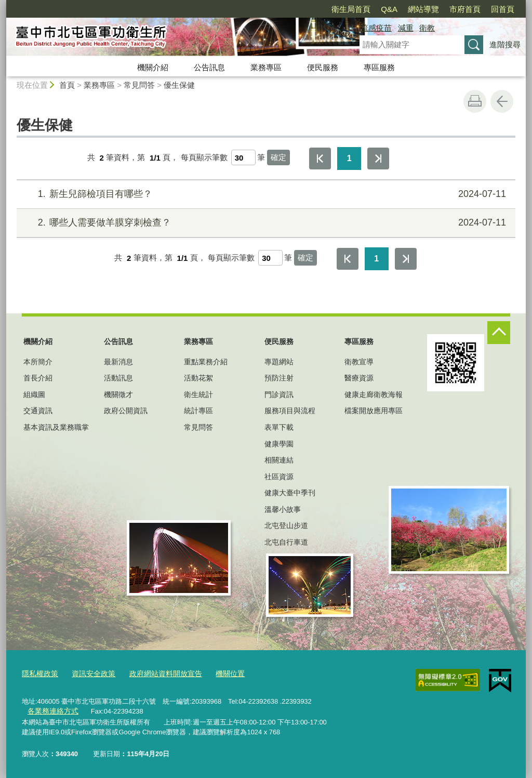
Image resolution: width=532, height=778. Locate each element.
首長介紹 (38, 378)
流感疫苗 (376, 28)
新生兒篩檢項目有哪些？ (265, 194)
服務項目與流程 (290, 411)
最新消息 (118, 362)
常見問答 (139, 85)
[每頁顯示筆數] (243, 157)
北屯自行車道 (286, 542)
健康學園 (279, 444)
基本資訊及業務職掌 (56, 427)
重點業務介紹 (206, 362)
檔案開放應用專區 (374, 411)
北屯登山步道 (286, 525)
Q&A (389, 9)
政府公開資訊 (126, 411)
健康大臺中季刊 (290, 493)
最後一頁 (378, 159)
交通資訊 (38, 411)
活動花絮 (198, 378)
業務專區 (266, 67)
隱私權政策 (39, 673)
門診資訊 (279, 394)
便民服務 (323, 67)
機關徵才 (118, 394)
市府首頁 (465, 9)
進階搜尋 (505, 44)
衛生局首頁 (351, 9)
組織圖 (34, 394)
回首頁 (503, 9)
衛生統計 (198, 394)
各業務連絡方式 (51, 711)
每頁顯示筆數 (204, 158)
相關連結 (279, 460)
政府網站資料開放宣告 (157, 673)
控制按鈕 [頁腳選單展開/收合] (499, 333)
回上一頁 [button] (502, 101)
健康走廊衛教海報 (374, 394)
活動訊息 (118, 378)
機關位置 (218, 673)
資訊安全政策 (89, 673)
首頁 (67, 85)
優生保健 (179, 85)
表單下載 (279, 427)
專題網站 (279, 362)
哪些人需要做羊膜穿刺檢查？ (265, 223)
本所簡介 (38, 362)
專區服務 (379, 67)
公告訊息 (209, 67)
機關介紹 (153, 67)
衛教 (427, 28)
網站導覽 (423, 9)
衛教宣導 (359, 362)
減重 (406, 28)
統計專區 (198, 411)
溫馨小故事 (283, 509)
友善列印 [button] (475, 101)
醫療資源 (359, 378)
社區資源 (279, 477)
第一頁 (320, 159)
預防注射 (279, 378)
